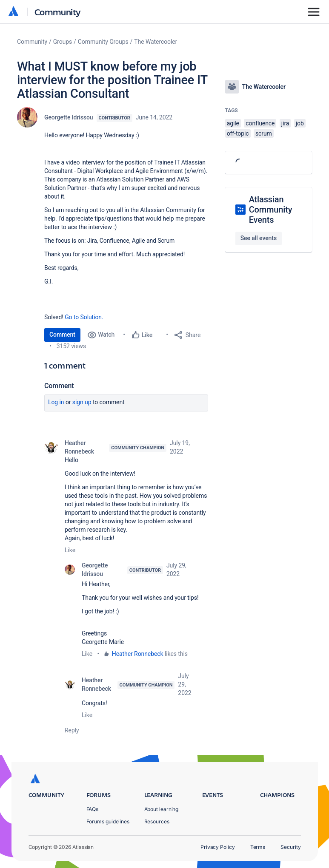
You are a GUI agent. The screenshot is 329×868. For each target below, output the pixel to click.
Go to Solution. (84, 317)
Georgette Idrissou (69, 117)
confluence (260, 123)
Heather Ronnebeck (79, 447)
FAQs (93, 809)
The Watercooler (156, 42)
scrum (264, 133)
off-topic (238, 133)
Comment (62, 335)
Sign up (82, 402)
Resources (157, 821)
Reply (72, 730)
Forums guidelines (108, 821)
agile (233, 123)
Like (70, 550)
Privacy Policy (218, 847)
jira (285, 123)
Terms (258, 847)
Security (290, 847)
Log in (56, 402)
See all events (259, 238)
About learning (162, 809)
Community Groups (103, 42)
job (300, 123)
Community (58, 12)
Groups (63, 42)
